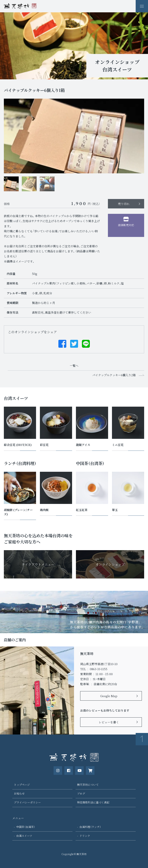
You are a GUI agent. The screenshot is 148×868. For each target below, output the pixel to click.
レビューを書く (109, 722)
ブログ (81, 793)
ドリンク (85, 836)
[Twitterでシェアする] (74, 343)
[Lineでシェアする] (86, 343)
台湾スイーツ (24, 836)
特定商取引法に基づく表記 (93, 802)
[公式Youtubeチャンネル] (79, 771)
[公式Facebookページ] (69, 771)
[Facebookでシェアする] (62, 343)
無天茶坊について (88, 785)
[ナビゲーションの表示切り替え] (142, 6)
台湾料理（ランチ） (90, 827)
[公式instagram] (58, 771)
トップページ (22, 785)
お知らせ (19, 793)
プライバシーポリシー (27, 802)
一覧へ (74, 366)
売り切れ (124, 204)
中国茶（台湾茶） (26, 827)
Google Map (109, 696)
